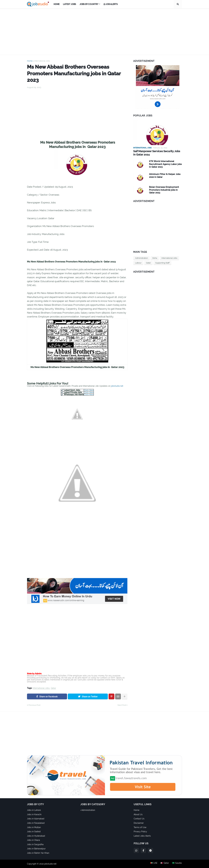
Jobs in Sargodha (35, 844)
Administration (142, 258)
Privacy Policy (140, 832)
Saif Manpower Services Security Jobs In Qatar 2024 (157, 153)
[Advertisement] (105, 32)
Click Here (89, 390)
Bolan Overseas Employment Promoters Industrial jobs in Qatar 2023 (164, 190)
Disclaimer (139, 823)
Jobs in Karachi (34, 814)
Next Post (122, 705)
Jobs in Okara (33, 840)
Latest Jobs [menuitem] (70, 4)
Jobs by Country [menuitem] (89, 4)
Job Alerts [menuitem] (111, 4)
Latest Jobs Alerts (142, 836)
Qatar (53, 688)
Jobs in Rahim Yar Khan (38, 853)
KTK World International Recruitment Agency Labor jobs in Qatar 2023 (165, 164)
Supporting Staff (162, 263)
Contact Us (139, 819)
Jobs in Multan (34, 827)
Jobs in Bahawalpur (36, 849)
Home (30, 61)
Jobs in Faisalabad (36, 823)
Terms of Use (140, 827)
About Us (138, 814)
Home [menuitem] (57, 4)
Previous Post (34, 705)
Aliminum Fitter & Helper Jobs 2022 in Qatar (165, 175)
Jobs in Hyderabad (36, 836)
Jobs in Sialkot (34, 832)
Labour (138, 263)
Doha (155, 258)
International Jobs (42, 61)
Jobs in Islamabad (36, 819)
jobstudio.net (117, 386)
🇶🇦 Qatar (165, 864)
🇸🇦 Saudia (177, 864)
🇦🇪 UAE (154, 864)
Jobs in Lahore (34, 810)
